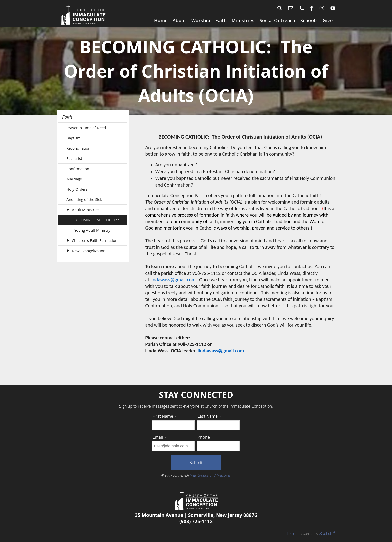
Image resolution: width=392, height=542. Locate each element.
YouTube (333, 8)
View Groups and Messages (210, 480)
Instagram (322, 8)
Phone (302, 8)
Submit (196, 468)
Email (291, 8)
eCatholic (327, 539)
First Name (165, 421)
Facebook (312, 8)
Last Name (209, 421)
